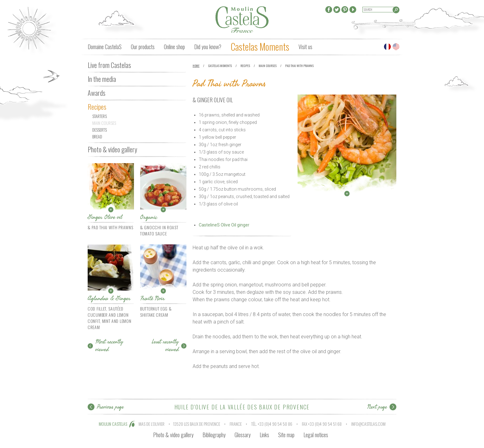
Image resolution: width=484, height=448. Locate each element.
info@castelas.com (368, 424)
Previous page (110, 407)
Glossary (243, 435)
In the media (102, 79)
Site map (286, 435)
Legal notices (316, 435)
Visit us (305, 47)
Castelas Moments (260, 46)
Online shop (174, 47)
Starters (100, 116)
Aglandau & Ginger (109, 298)
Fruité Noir (152, 298)
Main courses (104, 123)
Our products (143, 47)
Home (196, 66)
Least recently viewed (165, 346)
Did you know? (208, 47)
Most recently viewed (109, 346)
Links (264, 435)
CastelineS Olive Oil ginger (224, 225)
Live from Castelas (109, 65)
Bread (97, 136)
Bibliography (214, 435)
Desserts (100, 130)
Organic (149, 217)
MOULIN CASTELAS (113, 424)
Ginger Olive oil (105, 217)
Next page (377, 407)
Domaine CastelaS (105, 47)
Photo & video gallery (112, 149)
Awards (96, 93)
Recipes (97, 107)
